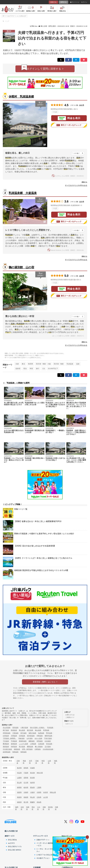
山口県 (46, 797)
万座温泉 (15, 733)
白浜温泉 (48, 741)
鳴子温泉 (6, 730)
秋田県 (31, 364)
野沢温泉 (49, 733)
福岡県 (17, 808)
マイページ (75, 2)
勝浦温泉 (6, 744)
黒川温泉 (22, 747)
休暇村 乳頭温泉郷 (21, 97)
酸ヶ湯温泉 (39, 747)
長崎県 (28, 808)
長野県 (26, 778)
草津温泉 (46, 730)
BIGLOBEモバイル (15, 846)
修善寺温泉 (48, 736)
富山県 (19, 783)
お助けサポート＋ (43, 840)
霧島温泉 (30, 747)
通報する (84, 182)
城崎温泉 (32, 741)
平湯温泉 (14, 741)
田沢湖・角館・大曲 (43, 364)
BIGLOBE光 (12, 840)
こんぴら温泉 (23, 744)
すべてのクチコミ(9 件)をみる (76, 185)
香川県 (26, 802)
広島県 (39, 797)
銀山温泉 (38, 730)
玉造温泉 (41, 744)
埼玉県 (19, 773)
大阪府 (32, 792)
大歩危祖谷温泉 (48, 749)
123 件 (82, 202)
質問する (63, 2)
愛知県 (32, 787)
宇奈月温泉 (48, 738)
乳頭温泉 (70, 364)
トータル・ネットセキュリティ (46, 850)
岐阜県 (26, 787)
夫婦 (17, 364)
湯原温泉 (6, 747)
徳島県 (19, 802)
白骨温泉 (6, 736)
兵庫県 (39, 792)
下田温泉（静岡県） (10, 738)
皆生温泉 (49, 744)
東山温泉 (22, 730)
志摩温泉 (38, 749)
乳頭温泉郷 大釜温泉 (23, 193)
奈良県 (46, 792)
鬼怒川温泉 (32, 733)
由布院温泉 (7, 752)
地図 (55, 112)
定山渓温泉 (7, 728)
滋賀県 (19, 792)
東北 (23, 364)
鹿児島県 (50, 808)
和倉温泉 (22, 738)
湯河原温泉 (31, 736)
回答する (53, 2)
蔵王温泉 (30, 730)
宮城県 (37, 762)
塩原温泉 (41, 733)
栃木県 (19, 768)
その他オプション (43, 858)
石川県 (26, 783)
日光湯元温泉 (7, 749)
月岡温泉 (14, 736)
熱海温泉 (15, 752)
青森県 (24, 762)
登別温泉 (15, 728)
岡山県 (32, 797)
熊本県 (33, 808)
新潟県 (32, 778)
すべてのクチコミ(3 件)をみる (76, 260)
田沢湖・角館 (59, 364)
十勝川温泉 (24, 728)
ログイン (84, 2)
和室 (31, 369)
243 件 (82, 105)
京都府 (26, 792)
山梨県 (19, 778)
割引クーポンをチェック (69, 125)
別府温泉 (14, 747)
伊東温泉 (40, 736)
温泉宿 (18, 369)
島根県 (26, 797)
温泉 (78, 364)
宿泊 (25, 369)
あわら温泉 (38, 738)
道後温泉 (14, 744)
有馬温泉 (40, 741)
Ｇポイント (69, 724)
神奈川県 (40, 773)
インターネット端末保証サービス (46, 844)
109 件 (82, 276)
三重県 (39, 787)
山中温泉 (30, 738)
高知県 (39, 802)
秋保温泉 (14, 730)
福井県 (32, 783)
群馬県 (26, 768)
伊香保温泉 (7, 733)
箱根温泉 (17, 749)
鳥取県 (19, 797)
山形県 (49, 762)
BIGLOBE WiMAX (15, 850)
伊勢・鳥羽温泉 (27, 749)
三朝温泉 (33, 744)
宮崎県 (44, 808)
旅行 (38, 369)
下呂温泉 (6, 741)
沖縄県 (56, 808)
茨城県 (32, 768)
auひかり (11, 843)
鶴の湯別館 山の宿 (21, 267)
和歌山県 (53, 792)
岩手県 (31, 762)
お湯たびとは (70, 715)
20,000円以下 (53, 369)
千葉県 (26, 773)
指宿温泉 (23, 752)
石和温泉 (22, 736)
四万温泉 (23, 733)
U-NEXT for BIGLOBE (45, 855)
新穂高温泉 (23, 741)
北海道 (18, 762)
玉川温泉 (48, 747)
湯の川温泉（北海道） (38, 728)
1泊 (44, 369)
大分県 (39, 808)
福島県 (56, 762)
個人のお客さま (11, 831)
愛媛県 (32, 802)
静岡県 (19, 787)
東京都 (32, 773)
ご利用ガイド (70, 717)
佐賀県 (22, 808)
